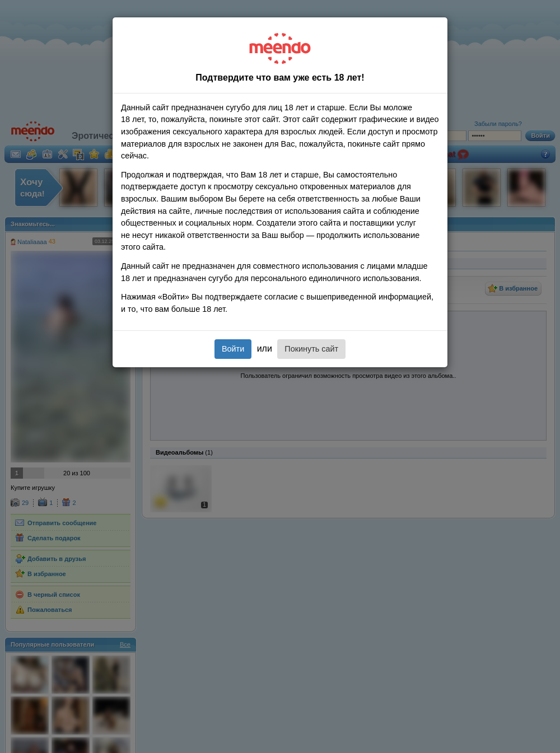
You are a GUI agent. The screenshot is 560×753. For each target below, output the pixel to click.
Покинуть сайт (311, 349)
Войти (233, 349)
